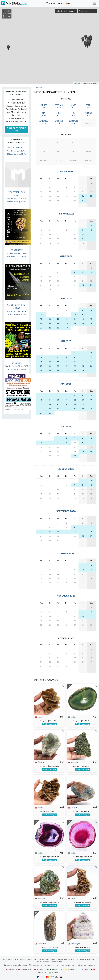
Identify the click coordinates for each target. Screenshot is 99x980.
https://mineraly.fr (88, 965)
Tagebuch (40, 88)
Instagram (34, 965)
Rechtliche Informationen (23, 959)
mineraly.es (71, 969)
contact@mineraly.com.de (67, 965)
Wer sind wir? (51, 959)
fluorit (40, 762)
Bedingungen (8, 959)
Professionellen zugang (86, 959)
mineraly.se (55, 972)
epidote (73, 762)
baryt (39, 717)
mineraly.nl (85, 969)
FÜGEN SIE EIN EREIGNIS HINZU (16, 129)
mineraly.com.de (42, 969)
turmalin (41, 943)
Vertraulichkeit (39, 959)
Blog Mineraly (11, 965)
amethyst (74, 943)
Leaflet (76, 83)
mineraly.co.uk (25, 969)
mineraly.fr (10, 969)
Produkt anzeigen (50, 724)
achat (72, 717)
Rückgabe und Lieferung (67, 959)
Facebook (23, 965)
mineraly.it (57, 969)
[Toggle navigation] (95, 3)
